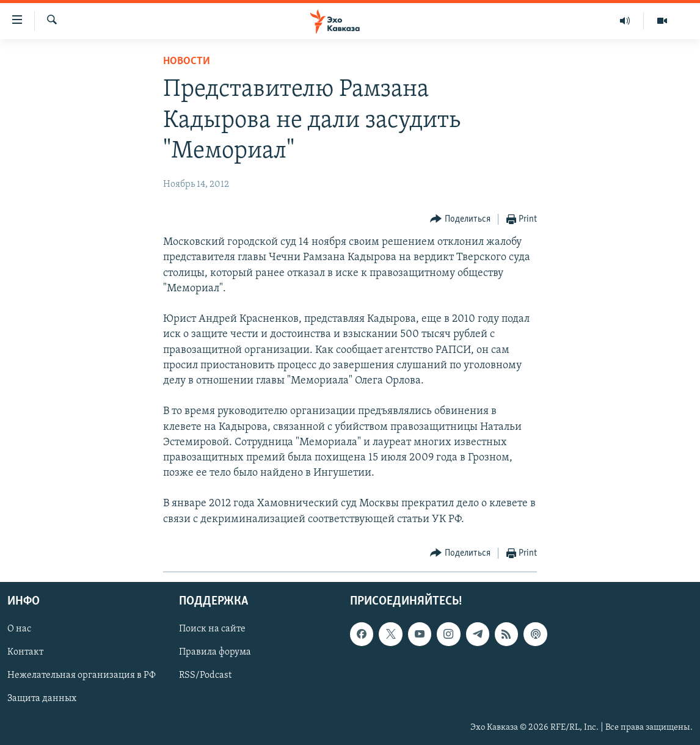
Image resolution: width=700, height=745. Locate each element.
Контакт (25, 652)
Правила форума (215, 652)
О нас (19, 629)
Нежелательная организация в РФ (82, 675)
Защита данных (42, 699)
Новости (187, 61)
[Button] (460, 220)
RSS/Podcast (205, 675)
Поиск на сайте (212, 629)
